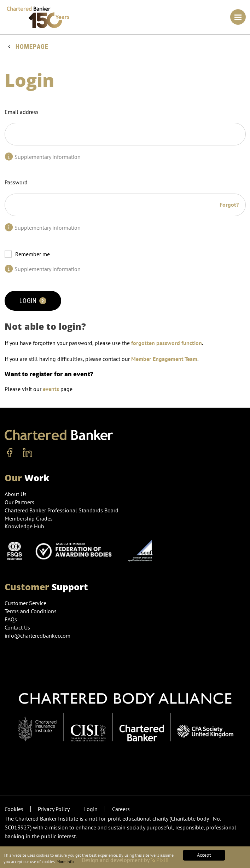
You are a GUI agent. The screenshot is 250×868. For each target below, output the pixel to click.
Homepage (32, 47)
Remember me (33, 254)
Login (33, 301)
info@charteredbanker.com (38, 636)
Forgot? (229, 205)
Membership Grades (29, 518)
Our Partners (19, 502)
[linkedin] (28, 453)
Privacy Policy (54, 809)
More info (118, 861)
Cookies (14, 809)
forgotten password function (167, 343)
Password (16, 182)
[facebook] (10, 453)
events (51, 389)
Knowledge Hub (24, 526)
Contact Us (17, 627)
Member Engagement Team (164, 359)
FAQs (11, 619)
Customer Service (25, 603)
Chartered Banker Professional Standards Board (62, 510)
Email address (22, 112)
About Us (16, 494)
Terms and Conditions (31, 611)
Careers (121, 809)
